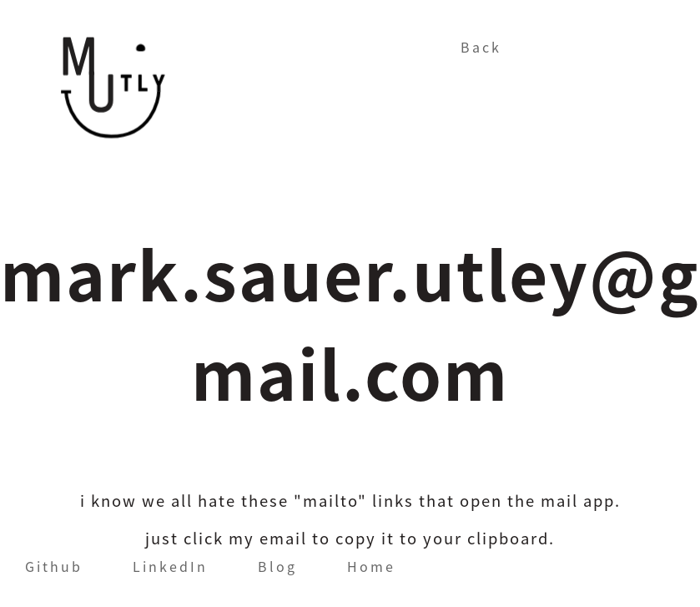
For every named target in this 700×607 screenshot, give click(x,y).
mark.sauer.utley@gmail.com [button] (350, 323)
